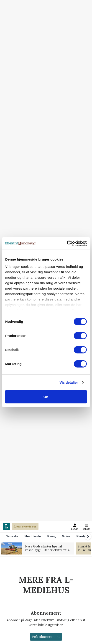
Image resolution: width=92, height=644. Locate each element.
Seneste (12, 536)
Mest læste (33, 536)
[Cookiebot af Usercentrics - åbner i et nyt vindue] (67, 243)
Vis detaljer (69, 382)
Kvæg (51, 536)
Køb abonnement (46, 637)
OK (46, 397)
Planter (82, 536)
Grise (66, 536)
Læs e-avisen (25, 526)
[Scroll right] (88, 537)
